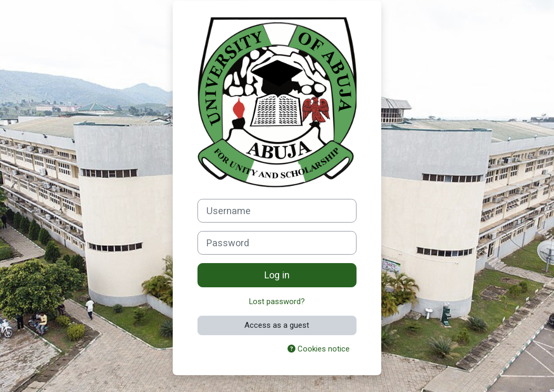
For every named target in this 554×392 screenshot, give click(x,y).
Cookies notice (319, 349)
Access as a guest (277, 325)
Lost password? (277, 301)
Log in (277, 275)
